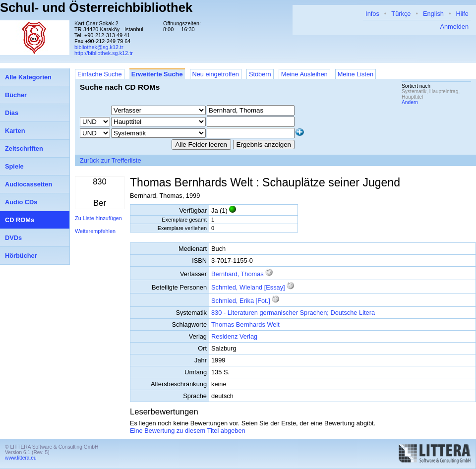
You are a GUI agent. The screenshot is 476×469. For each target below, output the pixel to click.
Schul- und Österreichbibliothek (96, 7)
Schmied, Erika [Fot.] (241, 301)
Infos (372, 14)
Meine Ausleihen (304, 74)
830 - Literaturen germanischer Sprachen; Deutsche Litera (293, 313)
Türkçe (401, 14)
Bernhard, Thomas (238, 274)
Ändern (410, 102)
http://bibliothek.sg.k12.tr (104, 53)
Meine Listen (356, 74)
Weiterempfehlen (95, 231)
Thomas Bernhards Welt (245, 324)
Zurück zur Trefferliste (111, 160)
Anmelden (454, 27)
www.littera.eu (21, 458)
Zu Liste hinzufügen (98, 218)
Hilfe (462, 14)
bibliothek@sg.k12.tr (99, 47)
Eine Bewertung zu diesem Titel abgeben (188, 431)
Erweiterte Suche (157, 74)
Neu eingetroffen (216, 74)
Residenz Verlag (234, 336)
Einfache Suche (100, 74)
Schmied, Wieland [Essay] (248, 287)
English (433, 14)
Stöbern (260, 74)
